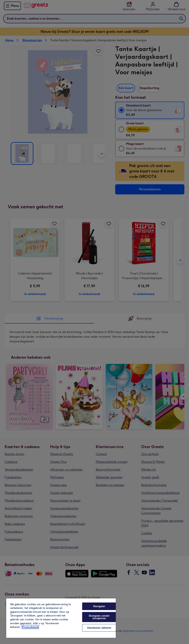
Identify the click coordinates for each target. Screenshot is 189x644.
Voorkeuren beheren (99, 628)
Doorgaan (99, 606)
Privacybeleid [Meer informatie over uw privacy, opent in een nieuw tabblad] (30, 627)
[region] (61, 618)
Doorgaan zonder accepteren (99, 617)
